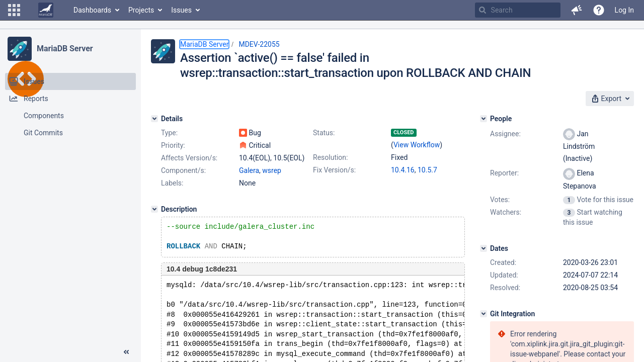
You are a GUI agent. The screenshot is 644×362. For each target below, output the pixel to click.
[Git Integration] (484, 314)
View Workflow (417, 145)
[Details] (154, 119)
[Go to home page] (46, 10)
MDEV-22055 (259, 44)
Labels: (172, 183)
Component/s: (183, 170)
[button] (14, 10)
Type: (169, 133)
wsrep (272, 170)
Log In (624, 10)
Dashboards (92, 10)
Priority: (173, 145)
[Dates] (484, 248)
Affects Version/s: (189, 158)
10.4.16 (403, 170)
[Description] (154, 209)
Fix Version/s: (334, 170)
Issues (181, 10)
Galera (249, 170)
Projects (141, 10)
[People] (484, 119)
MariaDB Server (65, 49)
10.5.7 (427, 170)
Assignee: (505, 134)
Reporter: (504, 173)
